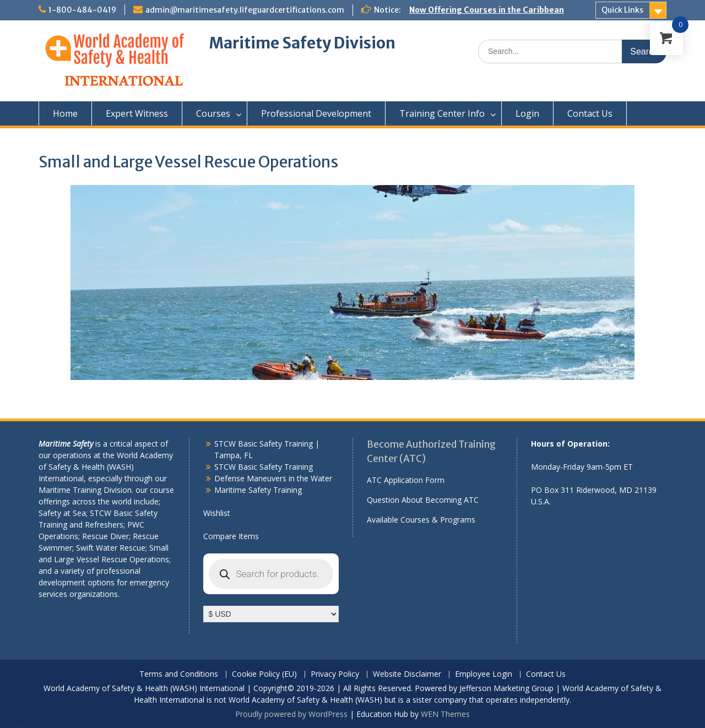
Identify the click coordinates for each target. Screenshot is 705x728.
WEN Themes (445, 714)
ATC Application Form (406, 480)
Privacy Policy (335, 674)
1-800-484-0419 (82, 10)
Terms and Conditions (179, 674)
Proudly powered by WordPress (291, 714)
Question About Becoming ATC (423, 500)
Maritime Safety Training (258, 490)
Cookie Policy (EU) (264, 674)
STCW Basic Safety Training (264, 467)
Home (65, 113)
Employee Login (484, 674)
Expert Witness (137, 113)
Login (527, 113)
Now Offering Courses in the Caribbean (487, 10)
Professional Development (316, 113)
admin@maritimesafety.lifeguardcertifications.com (245, 10)
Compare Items (231, 536)
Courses (213, 113)
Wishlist (217, 513)
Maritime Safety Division (302, 43)
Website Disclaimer (407, 674)
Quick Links (622, 10)
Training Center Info (442, 113)
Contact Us (590, 113)
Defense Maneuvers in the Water (273, 478)
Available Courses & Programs (421, 520)
